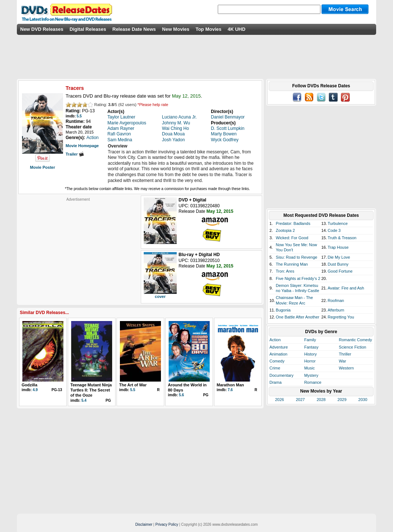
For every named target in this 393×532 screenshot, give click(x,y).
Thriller (345, 354)
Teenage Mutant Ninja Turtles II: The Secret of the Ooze (91, 390)
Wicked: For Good (292, 238)
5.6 (181, 395)
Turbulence (338, 223)
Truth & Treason (342, 238)
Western (346, 368)
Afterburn (336, 310)
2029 (342, 400)
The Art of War (133, 385)
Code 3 (334, 230)
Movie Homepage (82, 146)
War (342, 361)
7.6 (230, 390)
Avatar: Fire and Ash (346, 288)
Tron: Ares (285, 271)
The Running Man (292, 264)
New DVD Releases (42, 29)
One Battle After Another (297, 317)
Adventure (279, 347)
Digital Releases (88, 29)
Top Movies (208, 29)
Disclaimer (144, 524)
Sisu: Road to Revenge (296, 257)
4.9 (35, 390)
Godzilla (30, 385)
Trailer (75, 154)
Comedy (277, 361)
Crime (275, 368)
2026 (279, 400)
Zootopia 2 (285, 230)
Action (275, 340)
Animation (278, 354)
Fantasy (311, 347)
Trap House (338, 247)
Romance (313, 382)
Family (310, 340)
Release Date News (134, 29)
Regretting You (341, 317)
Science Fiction (352, 347)
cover (160, 296)
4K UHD (236, 29)
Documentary (281, 375)
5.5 (79, 116)
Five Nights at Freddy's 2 (298, 278)
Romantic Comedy (355, 340)
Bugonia (283, 310)
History (311, 354)
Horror (310, 361)
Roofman (336, 300)
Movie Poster (43, 167)
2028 (321, 400)
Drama (276, 382)
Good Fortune (340, 271)
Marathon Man (230, 385)
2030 (363, 400)
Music (310, 368)
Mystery (311, 375)
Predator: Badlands (293, 223)
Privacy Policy (167, 524)
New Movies (176, 29)
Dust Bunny (338, 264)
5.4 (84, 400)
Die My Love (339, 257)
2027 (300, 400)
